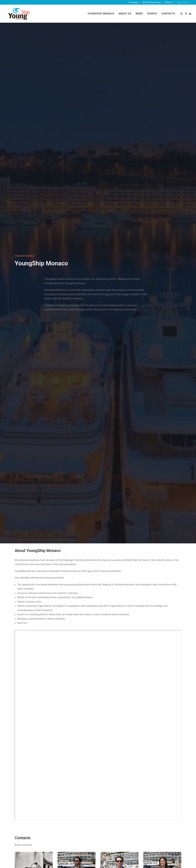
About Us (125, 12)
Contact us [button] (98, 563)
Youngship (134, 2)
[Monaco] (16, 12)
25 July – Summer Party (98, 654)
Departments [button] (184, 2)
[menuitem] (134, 2)
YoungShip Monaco (101, 12)
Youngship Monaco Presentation (41, 743)
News (139, 12)
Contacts (168, 12)
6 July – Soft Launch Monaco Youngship (155, 654)
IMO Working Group (152, 2)
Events (152, 12)
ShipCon (170, 2)
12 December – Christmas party (41, 654)
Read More (41, 662)
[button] (182, 12)
